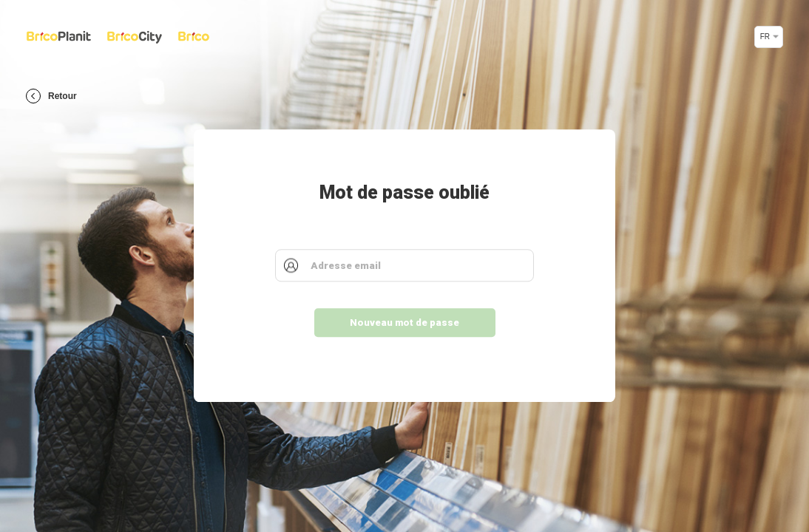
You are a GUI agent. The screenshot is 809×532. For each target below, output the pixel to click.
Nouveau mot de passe (404, 323)
